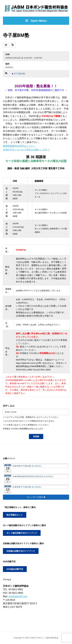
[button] (13, 45)
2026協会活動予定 (15, 569)
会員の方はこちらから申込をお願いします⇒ (26, 150)
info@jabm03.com (18, 596)
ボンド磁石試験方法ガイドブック (22, 533)
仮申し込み (9, 406)
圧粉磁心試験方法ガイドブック (21, 551)
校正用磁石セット (15, 515)
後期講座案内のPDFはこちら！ (19, 146)
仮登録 (36, 436)
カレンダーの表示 (36, 497)
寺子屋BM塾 (19, 74)
